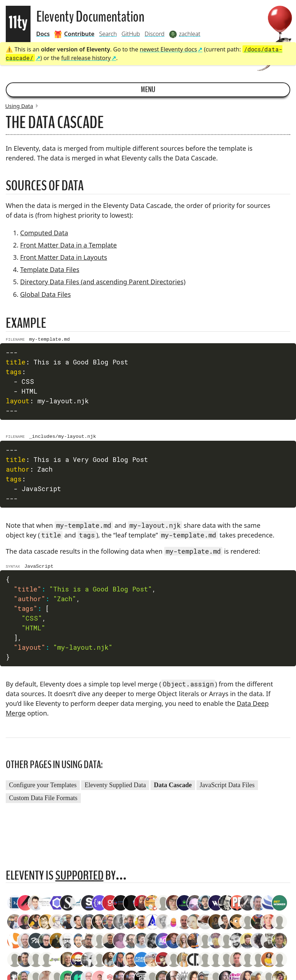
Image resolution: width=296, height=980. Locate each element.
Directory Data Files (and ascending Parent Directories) (103, 282)
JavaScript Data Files (227, 788)
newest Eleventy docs (168, 49)
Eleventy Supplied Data (115, 788)
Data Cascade (173, 788)
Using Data (19, 106)
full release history (86, 58)
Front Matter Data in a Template (68, 245)
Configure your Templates (43, 788)
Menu (148, 90)
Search (108, 34)
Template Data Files (50, 269)
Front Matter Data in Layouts (64, 257)
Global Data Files (45, 294)
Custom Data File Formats (43, 801)
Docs (43, 34)
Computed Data (44, 233)
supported (79, 879)
